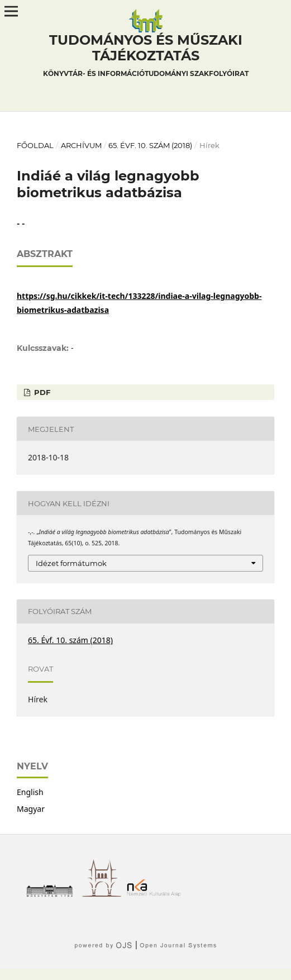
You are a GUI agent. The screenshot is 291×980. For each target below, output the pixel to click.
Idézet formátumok (71, 563)
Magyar (31, 809)
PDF (41, 392)
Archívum (81, 145)
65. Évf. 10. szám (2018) (150, 145)
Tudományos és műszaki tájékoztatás (146, 57)
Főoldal (35, 145)
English (30, 792)
